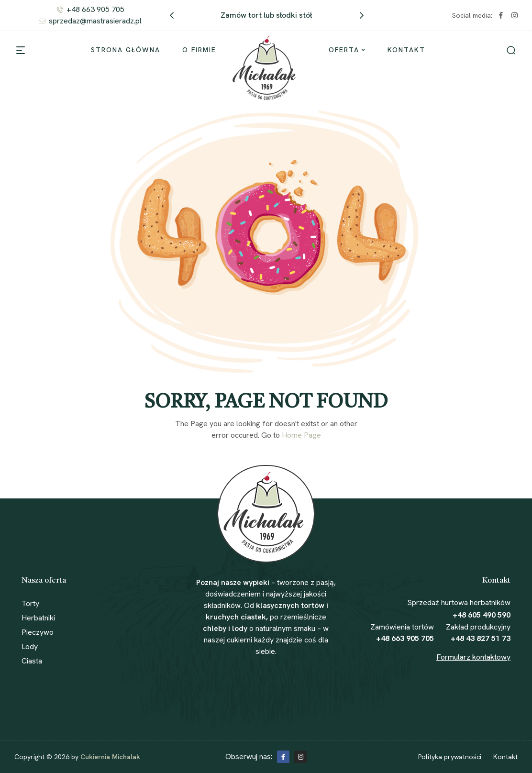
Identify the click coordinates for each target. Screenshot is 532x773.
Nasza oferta (44, 581)
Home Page (301, 435)
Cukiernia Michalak (110, 757)
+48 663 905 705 (405, 638)
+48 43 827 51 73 (481, 638)
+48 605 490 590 (482, 615)
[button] (172, 15)
